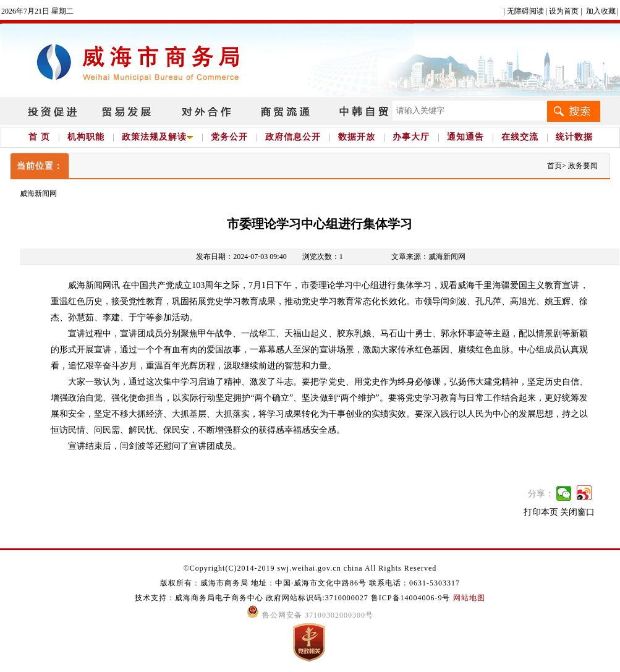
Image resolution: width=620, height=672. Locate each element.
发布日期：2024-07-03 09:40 (241, 257)
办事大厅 (411, 137)
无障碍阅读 (525, 11)
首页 (554, 166)
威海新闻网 (38, 194)
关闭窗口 (577, 512)
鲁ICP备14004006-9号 (411, 598)
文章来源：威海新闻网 (428, 257)
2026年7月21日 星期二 (37, 11)
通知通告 (465, 137)
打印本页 (541, 512)
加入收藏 (601, 11)
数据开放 (357, 137)
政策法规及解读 (158, 137)
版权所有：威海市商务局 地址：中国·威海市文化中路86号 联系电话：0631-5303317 (310, 583)
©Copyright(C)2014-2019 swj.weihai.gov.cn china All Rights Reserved (310, 568)
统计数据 (574, 137)
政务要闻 (583, 166)
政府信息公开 (293, 137)
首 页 (39, 137)
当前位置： (40, 166)
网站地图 (469, 598)
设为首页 (564, 11)
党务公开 (229, 137)
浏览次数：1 (323, 257)
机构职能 (86, 137)
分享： (541, 494)
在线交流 (520, 137)
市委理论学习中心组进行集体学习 (320, 224)
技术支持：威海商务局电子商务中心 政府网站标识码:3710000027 (253, 598)
